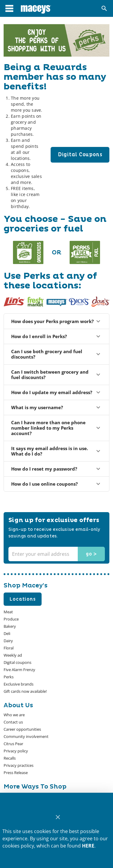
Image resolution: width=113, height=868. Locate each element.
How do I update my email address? (56, 392)
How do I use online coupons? (56, 484)
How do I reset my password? (56, 469)
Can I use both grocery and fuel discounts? (56, 354)
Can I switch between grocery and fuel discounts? (56, 375)
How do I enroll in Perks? (56, 336)
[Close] (58, 817)
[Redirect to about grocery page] (28, 252)
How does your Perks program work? (56, 321)
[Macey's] (36, 8)
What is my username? (56, 407)
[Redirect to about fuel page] (85, 252)
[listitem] (14, 715)
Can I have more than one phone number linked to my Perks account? (56, 428)
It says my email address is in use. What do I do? (56, 451)
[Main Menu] (9, 8)
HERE (88, 846)
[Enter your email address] (56, 554)
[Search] (104, 8)
